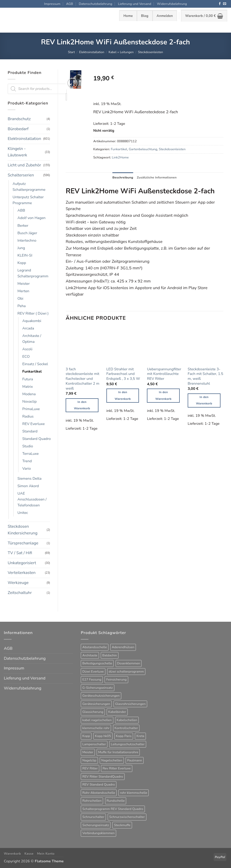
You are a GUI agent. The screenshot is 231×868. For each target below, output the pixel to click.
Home (128, 16)
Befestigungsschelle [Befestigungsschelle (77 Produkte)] (97, 663)
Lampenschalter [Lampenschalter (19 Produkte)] (94, 744)
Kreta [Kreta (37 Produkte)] (140, 736)
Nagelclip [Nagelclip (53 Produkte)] (89, 760)
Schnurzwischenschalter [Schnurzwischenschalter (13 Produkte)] (127, 817)
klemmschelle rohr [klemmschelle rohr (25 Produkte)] (96, 728)
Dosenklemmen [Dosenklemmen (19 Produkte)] (129, 663)
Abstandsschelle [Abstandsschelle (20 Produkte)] (95, 647)
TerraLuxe (31, 454)
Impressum (52, 4)
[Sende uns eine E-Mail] (225, 4)
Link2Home (120, 157)
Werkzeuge (18, 583)
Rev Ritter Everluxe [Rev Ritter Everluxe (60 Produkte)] (117, 768)
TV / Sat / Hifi (20, 553)
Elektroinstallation (92, 52)
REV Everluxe (33, 424)
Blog (145, 16)
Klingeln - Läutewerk (17, 152)
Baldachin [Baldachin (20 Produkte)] (110, 655)
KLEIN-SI (25, 255)
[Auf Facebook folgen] (220, 4)
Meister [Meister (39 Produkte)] (88, 752)
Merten (23, 291)
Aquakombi (32, 321)
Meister (24, 284)
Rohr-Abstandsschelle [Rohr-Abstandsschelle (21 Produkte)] (99, 793)
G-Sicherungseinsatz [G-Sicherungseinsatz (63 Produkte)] (97, 688)
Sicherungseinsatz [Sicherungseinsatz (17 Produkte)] (96, 825)
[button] (165, 16)
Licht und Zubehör (24, 165)
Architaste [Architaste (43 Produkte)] (90, 655)
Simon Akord (28, 486)
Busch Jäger (27, 233)
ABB (21, 210)
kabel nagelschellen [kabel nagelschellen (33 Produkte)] (97, 720)
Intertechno (27, 240)
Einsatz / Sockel (35, 364)
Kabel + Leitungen (121, 52)
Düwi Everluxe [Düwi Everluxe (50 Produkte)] (93, 672)
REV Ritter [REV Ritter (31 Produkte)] (90, 768)
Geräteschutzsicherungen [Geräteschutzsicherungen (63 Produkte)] (101, 696)
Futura (28, 379)
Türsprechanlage (23, 543)
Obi (20, 298)
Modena (29, 394)
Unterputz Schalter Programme (28, 200)
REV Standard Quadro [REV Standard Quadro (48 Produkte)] (99, 785)
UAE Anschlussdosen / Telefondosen (32, 499)
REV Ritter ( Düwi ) (33, 313)
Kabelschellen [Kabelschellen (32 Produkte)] (127, 720)
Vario (27, 468)
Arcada (28, 328)
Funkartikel (32, 371)
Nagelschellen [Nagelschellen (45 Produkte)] (112, 760)
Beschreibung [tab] (122, 177)
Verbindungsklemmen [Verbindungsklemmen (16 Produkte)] (98, 833)
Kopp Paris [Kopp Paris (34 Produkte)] (124, 736)
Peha (22, 306)
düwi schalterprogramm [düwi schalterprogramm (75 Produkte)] (126, 672)
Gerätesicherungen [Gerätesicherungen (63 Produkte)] (96, 704)
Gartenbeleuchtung (143, 149)
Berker (23, 225)
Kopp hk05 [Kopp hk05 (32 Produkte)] (103, 736)
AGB (70, 4)
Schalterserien (21, 175)
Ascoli (27, 349)
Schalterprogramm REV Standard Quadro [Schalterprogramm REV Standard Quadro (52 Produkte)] (113, 809)
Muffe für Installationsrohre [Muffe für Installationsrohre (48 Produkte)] (118, 752)
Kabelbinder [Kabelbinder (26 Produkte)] (117, 712)
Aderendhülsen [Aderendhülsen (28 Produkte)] (123, 647)
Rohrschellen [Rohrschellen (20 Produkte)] (92, 801)
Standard (30, 431)
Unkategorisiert (22, 563)
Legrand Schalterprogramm (33, 273)
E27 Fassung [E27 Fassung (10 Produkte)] (92, 680)
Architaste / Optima (32, 339)
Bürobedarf (18, 129)
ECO (26, 356)
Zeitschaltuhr (20, 593)
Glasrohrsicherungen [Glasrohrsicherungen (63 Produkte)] (130, 704)
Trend (27, 461)
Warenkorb (12, 854)
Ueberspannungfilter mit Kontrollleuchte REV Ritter (164, 374)
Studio (28, 446)
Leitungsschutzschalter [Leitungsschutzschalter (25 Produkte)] (128, 744)
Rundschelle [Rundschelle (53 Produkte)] (116, 801)
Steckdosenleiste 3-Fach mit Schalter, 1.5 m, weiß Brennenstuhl (205, 376)
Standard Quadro (37, 439)
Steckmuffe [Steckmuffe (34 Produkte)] (122, 825)
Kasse (29, 854)
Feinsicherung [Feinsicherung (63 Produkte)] (116, 680)
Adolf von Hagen (32, 218)
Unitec (23, 513)
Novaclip (29, 401)
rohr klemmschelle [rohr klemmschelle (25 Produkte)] (134, 793)
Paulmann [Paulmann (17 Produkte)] (135, 760)
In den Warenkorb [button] (82, 405)
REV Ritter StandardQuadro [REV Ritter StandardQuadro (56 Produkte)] (103, 777)
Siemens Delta (29, 478)
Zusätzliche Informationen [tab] (157, 177)
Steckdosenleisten (150, 52)
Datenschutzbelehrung (95, 4)
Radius (28, 416)
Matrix (28, 386)
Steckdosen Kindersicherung (23, 530)
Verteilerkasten (22, 573)
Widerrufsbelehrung (172, 4)
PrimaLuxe (31, 409)
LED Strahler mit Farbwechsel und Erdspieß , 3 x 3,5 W (123, 374)
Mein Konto (46, 854)
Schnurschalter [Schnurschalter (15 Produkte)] (93, 817)
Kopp (22, 263)
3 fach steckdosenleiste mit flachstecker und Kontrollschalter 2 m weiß (82, 379)
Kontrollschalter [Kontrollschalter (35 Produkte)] (126, 728)
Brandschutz (19, 119)
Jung (21, 248)
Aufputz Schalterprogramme (29, 187)
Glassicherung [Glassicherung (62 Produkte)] (93, 712)
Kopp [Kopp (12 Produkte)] (86, 736)
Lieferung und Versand (135, 4)
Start (71, 52)
